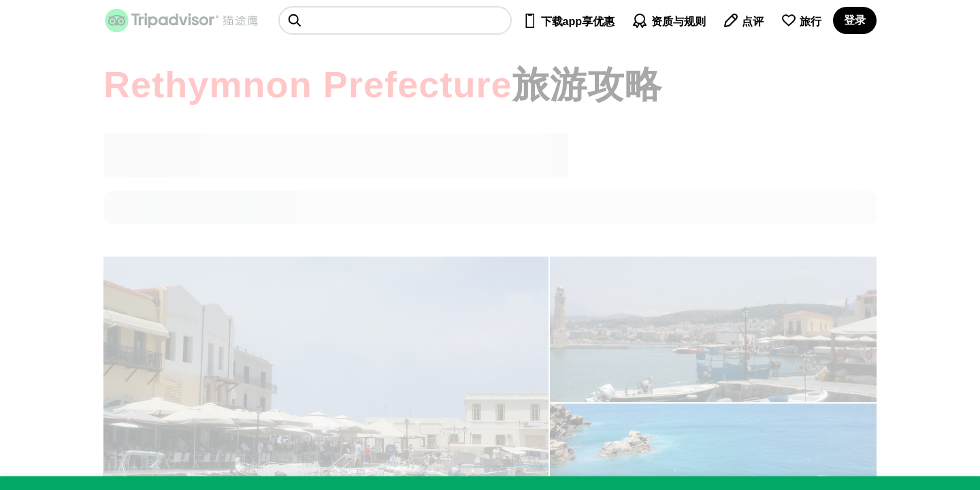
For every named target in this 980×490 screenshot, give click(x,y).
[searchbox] (395, 20)
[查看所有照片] (713, 329)
